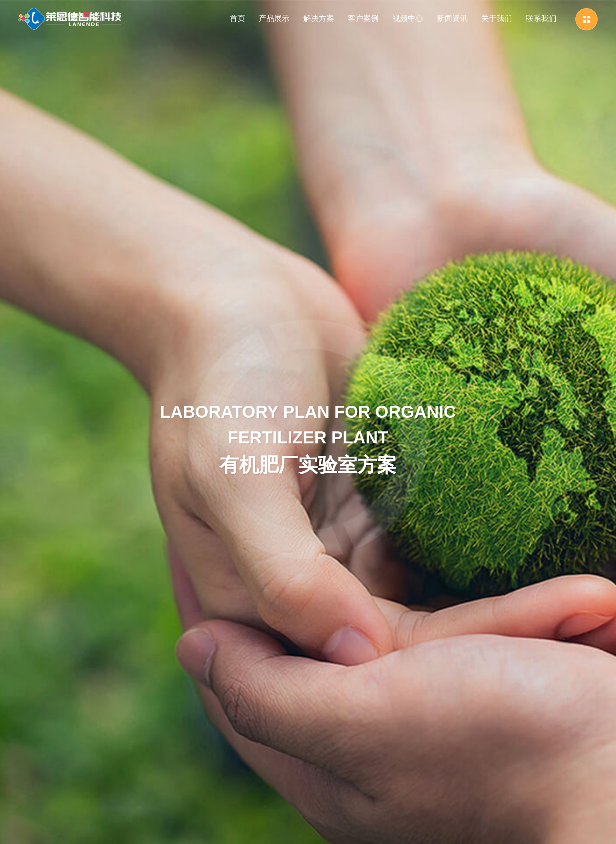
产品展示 (274, 18)
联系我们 (541, 18)
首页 (237, 18)
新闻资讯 (452, 18)
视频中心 (408, 18)
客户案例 (363, 18)
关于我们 (497, 18)
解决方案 (319, 18)
